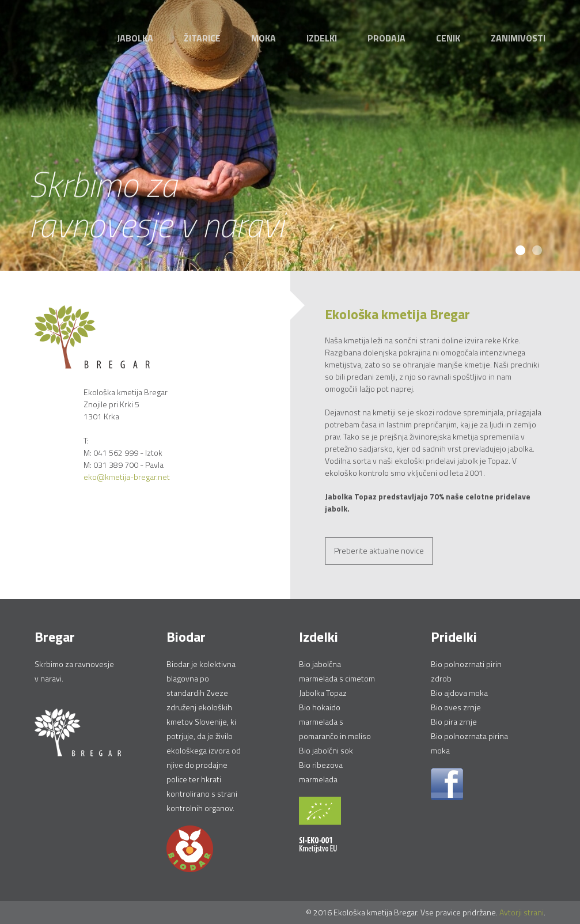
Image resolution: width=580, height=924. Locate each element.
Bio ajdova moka (459, 693)
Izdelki (322, 38)
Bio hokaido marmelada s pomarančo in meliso (335, 722)
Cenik (448, 38)
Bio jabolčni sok (326, 750)
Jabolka (135, 38)
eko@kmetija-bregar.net (127, 477)
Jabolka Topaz (323, 693)
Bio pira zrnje (454, 722)
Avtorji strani (522, 912)
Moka (264, 38)
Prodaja (386, 38)
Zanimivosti (518, 38)
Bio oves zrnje (456, 707)
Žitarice (202, 38)
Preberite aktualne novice (379, 550)
